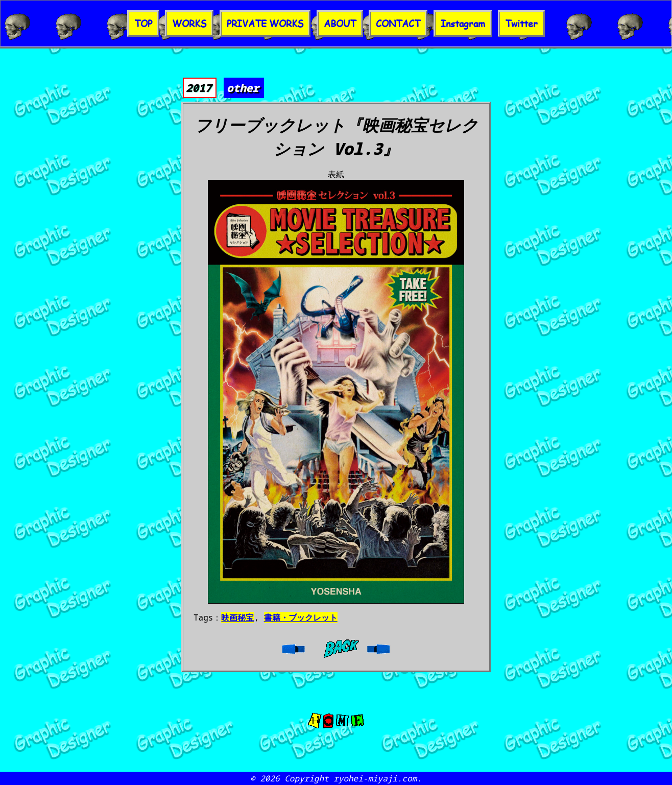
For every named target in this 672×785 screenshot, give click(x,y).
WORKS (189, 23)
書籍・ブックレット (301, 617)
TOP (143, 23)
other (243, 88)
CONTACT (398, 23)
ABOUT (340, 23)
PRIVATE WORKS (265, 23)
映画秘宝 (237, 617)
